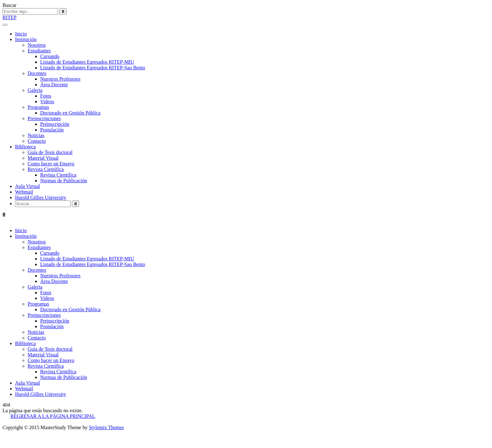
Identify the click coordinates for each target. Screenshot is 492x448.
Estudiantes (39, 51)
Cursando (50, 56)
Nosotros (37, 45)
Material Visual (43, 158)
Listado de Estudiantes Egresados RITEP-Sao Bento (93, 68)
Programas (38, 107)
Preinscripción (55, 124)
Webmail (24, 192)
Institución (26, 39)
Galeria (35, 90)
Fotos (46, 96)
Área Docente (54, 85)
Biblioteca (25, 147)
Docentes (37, 73)
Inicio (21, 34)
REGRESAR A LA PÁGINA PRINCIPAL (53, 416)
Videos (47, 101)
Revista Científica (46, 169)
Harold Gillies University (41, 197)
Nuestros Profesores (60, 79)
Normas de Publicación (64, 181)
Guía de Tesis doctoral (50, 152)
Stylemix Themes (106, 427)
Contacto (37, 141)
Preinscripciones (44, 118)
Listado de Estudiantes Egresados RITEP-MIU (87, 62)
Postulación (52, 130)
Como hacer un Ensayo (51, 164)
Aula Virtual (27, 186)
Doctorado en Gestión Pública (70, 113)
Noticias (36, 135)
